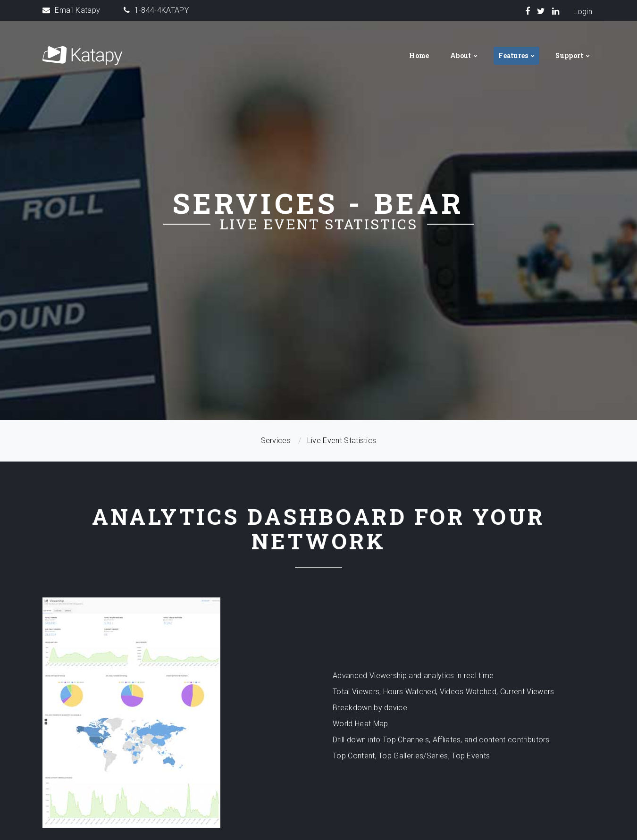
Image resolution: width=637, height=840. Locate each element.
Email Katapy (77, 10)
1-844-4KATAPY (162, 10)
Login (583, 12)
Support (569, 55)
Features (513, 55)
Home (419, 55)
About (461, 55)
